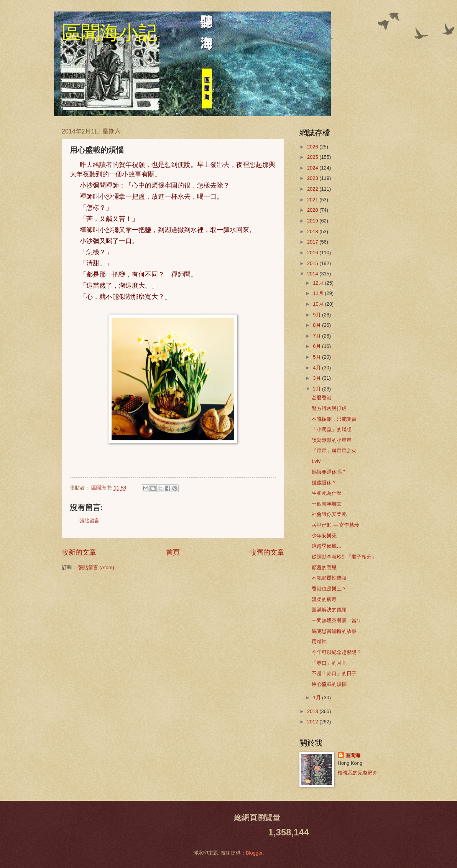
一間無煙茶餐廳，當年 (337, 620)
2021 (313, 200)
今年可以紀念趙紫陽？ (337, 652)
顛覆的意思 (324, 567)
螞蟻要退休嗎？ (329, 472)
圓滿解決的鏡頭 (329, 610)
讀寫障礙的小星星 (332, 440)
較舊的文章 (267, 552)
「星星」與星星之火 (334, 451)
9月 (317, 315)
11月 (319, 293)
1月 (317, 698)
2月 (317, 389)
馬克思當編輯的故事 (334, 631)
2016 (313, 253)
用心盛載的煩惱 (329, 684)
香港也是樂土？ (329, 589)
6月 (317, 346)
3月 (317, 378)
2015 (313, 263)
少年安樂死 (324, 536)
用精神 (319, 642)
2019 (313, 221)
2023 (313, 178)
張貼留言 (89, 521)
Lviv (316, 461)
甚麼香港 (322, 398)
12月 (319, 283)
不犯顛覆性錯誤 (329, 578)
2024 (313, 168)
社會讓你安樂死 (329, 514)
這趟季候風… (327, 546)
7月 (317, 336)
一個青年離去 (327, 504)
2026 (313, 147)
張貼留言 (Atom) (96, 567)
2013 (313, 711)
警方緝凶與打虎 (329, 408)
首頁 (173, 552)
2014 (313, 274)
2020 (313, 210)
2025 (313, 157)
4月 (317, 368)
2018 (313, 231)
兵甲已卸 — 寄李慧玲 (335, 525)
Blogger (254, 853)
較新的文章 (79, 552)
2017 (313, 242)
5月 (317, 357)
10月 (319, 304)
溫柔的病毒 (324, 599)
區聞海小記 (110, 33)
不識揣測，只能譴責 (334, 419)
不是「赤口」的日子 (334, 673)
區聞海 (353, 755)
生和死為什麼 (327, 493)
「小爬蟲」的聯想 (332, 429)
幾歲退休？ (324, 483)
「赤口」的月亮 (329, 663)
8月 (317, 325)
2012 (313, 722)
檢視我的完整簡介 (358, 773)
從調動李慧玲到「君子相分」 (344, 557)
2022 (313, 189)
